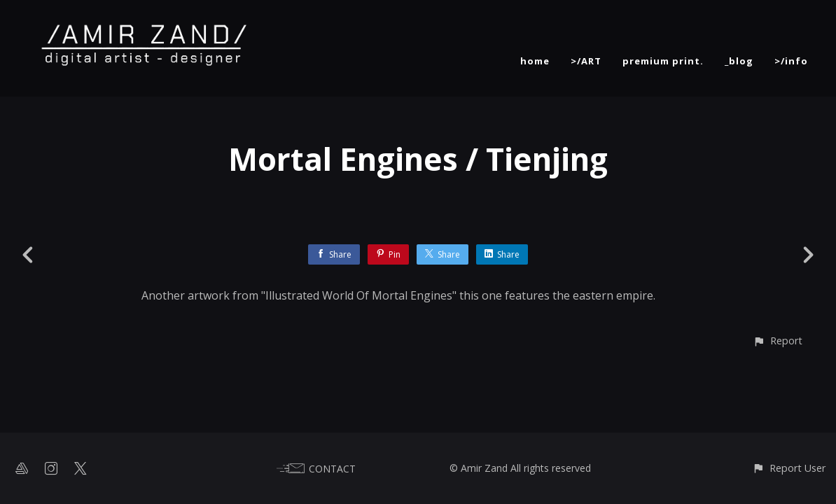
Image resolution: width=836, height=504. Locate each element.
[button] (778, 341)
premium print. (663, 61)
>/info (791, 61)
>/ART (586, 61)
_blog (739, 61)
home (535, 61)
